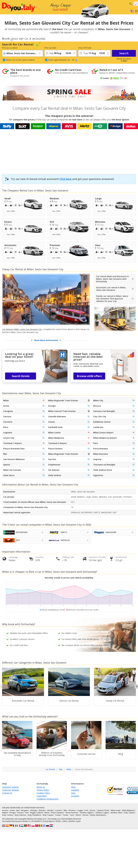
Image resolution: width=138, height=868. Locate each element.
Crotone (59, 810)
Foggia (80, 810)
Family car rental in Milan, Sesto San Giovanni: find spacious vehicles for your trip (112, 299)
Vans (73, 793)
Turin (72, 815)
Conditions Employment (48, 799)
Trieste (65, 815)
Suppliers (75, 790)
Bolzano (42, 810)
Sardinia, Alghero (87, 813)
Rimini (47, 813)
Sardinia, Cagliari (102, 813)
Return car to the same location (20, 60)
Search (124, 53)
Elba (65, 810)
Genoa (92, 810)
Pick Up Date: (50, 48)
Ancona (5, 810)
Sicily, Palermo (20, 815)
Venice (78, 815)
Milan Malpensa (128, 810)
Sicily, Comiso (8, 815)
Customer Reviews (11, 790)
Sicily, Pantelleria (34, 815)
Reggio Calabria (37, 813)
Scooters (75, 796)
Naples (5, 813)
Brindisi (50, 810)
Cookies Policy (43, 793)
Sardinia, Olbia (116, 813)
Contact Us (7, 793)
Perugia (12, 813)
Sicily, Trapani (48, 815)
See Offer (11, 211)
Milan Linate (116, 810)
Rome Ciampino (58, 813)
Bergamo (25, 810)
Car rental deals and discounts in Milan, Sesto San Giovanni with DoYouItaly (113, 279)
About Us (41, 787)
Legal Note (42, 796)
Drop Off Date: (85, 48)
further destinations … (99, 815)
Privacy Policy (43, 790)
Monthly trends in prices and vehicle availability (69, 578)
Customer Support (10, 787)
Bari (18, 810)
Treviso (58, 815)
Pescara (20, 813)
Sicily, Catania (129, 813)
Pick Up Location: (10, 48)
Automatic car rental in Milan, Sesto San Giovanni (111, 289)
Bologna (34, 810)
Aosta (12, 810)
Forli (86, 810)
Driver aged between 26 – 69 (63, 60)
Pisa (27, 813)
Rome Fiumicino (72, 813)
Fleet (73, 787)
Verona (85, 815)
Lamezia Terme (103, 810)
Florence (72, 810)
